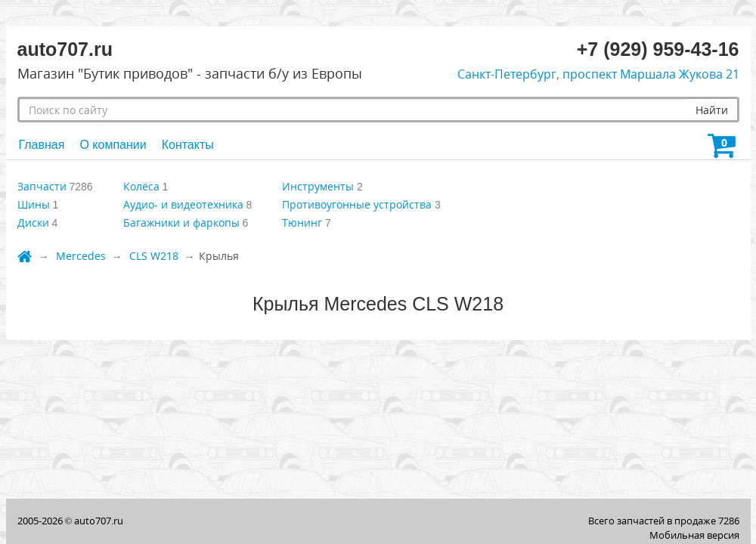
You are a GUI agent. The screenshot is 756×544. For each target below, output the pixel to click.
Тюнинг (302, 223)
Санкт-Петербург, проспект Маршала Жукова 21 (598, 74)
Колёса (141, 186)
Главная (42, 145)
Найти (712, 110)
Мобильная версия (694, 535)
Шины (34, 204)
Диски (33, 223)
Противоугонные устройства (357, 204)
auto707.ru (99, 521)
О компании (113, 145)
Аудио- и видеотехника (183, 204)
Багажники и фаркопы (181, 223)
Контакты (188, 145)
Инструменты (318, 186)
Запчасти (42, 186)
